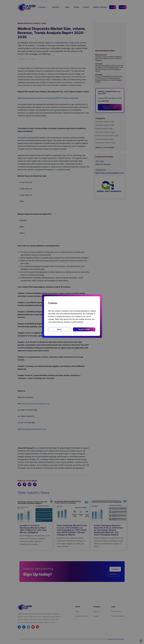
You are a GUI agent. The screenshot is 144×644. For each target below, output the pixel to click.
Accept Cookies (84, 329)
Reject (59, 329)
